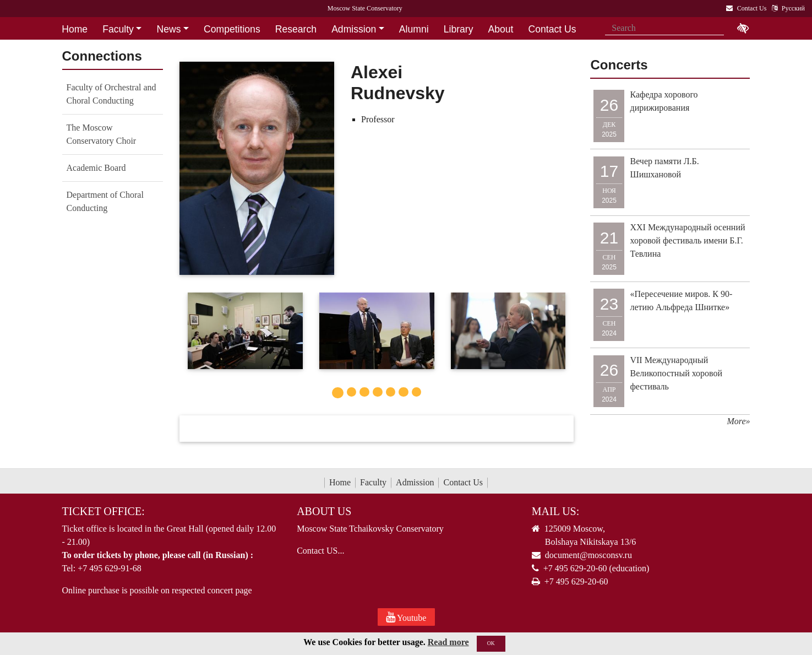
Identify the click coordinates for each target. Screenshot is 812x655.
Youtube (406, 617)
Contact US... (320, 551)
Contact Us (463, 482)
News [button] (168, 29)
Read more (448, 650)
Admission (415, 482)
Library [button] (459, 29)
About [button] (501, 29)
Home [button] (75, 29)
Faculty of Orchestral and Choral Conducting (111, 94)
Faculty (373, 482)
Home (340, 482)
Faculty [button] (118, 29)
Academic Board (96, 168)
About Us (324, 511)
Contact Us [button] (552, 29)
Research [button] (296, 29)
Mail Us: (555, 511)
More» (738, 421)
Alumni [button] (414, 29)
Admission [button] (354, 29)
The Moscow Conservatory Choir (102, 134)
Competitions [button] (232, 29)
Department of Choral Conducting (105, 201)
